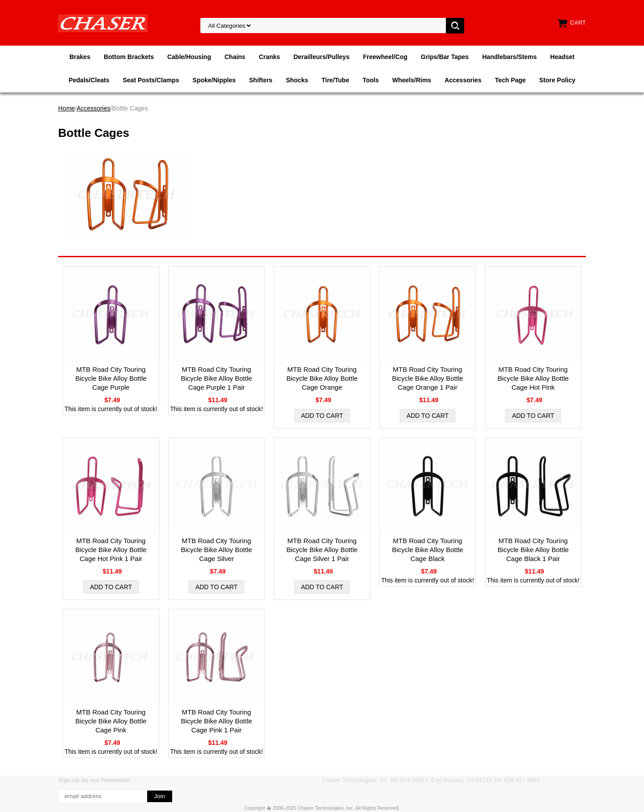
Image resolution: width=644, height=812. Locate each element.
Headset (562, 57)
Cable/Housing (189, 57)
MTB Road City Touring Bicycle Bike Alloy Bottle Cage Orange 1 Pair (427, 378)
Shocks (297, 80)
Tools (371, 80)
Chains (235, 57)
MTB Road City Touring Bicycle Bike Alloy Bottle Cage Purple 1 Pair (216, 378)
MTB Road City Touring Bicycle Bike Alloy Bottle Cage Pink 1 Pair (216, 721)
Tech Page (511, 80)
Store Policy (557, 80)
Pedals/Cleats (89, 80)
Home (66, 108)
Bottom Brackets (129, 57)
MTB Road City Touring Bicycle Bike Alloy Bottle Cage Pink (111, 721)
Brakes (80, 57)
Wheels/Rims (412, 80)
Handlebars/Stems (509, 57)
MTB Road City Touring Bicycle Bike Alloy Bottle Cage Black (427, 550)
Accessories (463, 80)
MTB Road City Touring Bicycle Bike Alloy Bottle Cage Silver (216, 550)
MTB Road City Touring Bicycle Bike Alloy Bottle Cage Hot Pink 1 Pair (111, 550)
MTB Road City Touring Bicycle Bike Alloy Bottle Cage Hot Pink (533, 378)
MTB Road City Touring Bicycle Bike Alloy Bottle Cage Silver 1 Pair (322, 550)
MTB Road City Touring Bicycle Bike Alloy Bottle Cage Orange (322, 378)
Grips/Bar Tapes (445, 57)
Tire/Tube (335, 80)
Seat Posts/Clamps (151, 80)
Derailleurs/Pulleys (321, 57)
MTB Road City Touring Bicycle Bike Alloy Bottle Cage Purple (111, 378)
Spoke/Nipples (214, 80)
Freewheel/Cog (385, 57)
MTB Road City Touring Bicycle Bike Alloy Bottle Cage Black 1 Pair (533, 550)
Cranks (269, 57)
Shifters (261, 80)
